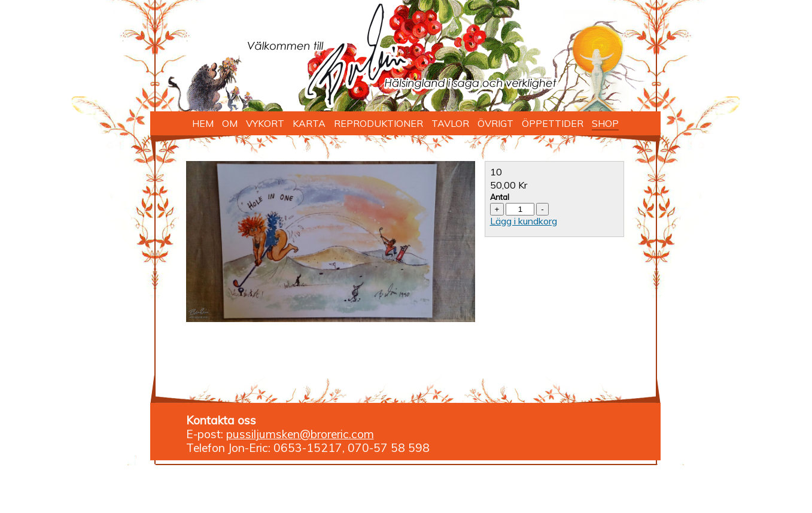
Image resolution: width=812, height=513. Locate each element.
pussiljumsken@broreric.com (300, 434)
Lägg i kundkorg (524, 221)
